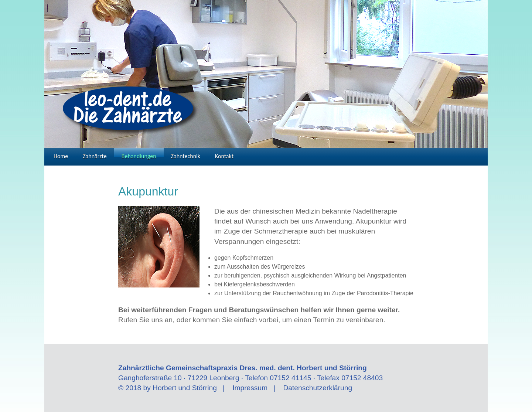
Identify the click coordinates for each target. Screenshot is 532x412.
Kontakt (224, 155)
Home (61, 155)
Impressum (250, 388)
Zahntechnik (186, 155)
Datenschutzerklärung (318, 388)
